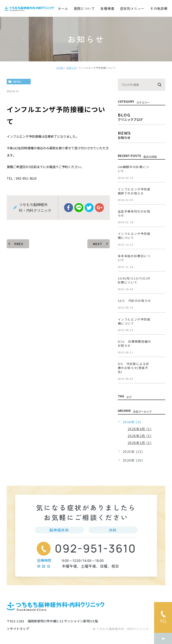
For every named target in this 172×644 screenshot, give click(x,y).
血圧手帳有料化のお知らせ (134, 213)
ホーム (63, 8)
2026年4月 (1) (140, 429)
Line (79, 208)
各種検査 (107, 8)
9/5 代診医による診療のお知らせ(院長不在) (134, 368)
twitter (89, 208)
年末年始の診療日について (134, 258)
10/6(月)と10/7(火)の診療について (134, 280)
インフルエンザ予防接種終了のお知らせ (134, 191)
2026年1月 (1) (140, 443)
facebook (69, 208)
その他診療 (159, 8)
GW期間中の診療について (133, 169)
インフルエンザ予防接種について (134, 236)
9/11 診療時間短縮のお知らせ (134, 344)
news (17, 82)
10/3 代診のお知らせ (134, 301)
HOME (60, 68)
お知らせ (71, 68)
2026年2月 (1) (140, 436)
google (99, 208)
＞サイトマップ (18, 629)
